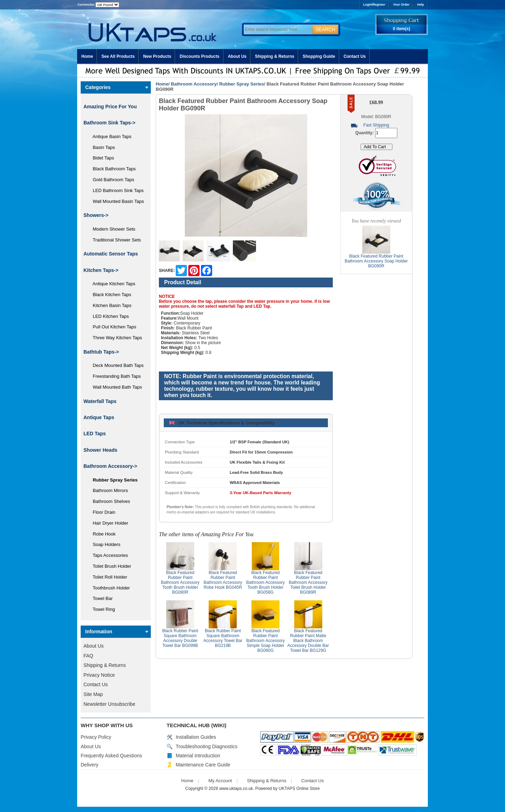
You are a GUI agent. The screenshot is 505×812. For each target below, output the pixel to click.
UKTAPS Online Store (299, 789)
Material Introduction (198, 756)
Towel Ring (101, 609)
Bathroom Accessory (194, 84)
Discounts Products (199, 56)
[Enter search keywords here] (277, 29)
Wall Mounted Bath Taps (115, 387)
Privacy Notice (99, 675)
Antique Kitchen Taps (112, 284)
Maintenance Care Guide (203, 765)
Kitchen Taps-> (101, 270)
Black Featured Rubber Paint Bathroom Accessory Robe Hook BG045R (223, 580)
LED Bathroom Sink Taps (116, 190)
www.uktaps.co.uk (236, 789)
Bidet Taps (101, 158)
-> (110, 466)
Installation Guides (196, 737)
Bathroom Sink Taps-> (109, 123)
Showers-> (96, 215)
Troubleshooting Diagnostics (207, 746)
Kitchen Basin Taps (110, 305)
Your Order (401, 5)
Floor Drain (102, 512)
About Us (237, 56)
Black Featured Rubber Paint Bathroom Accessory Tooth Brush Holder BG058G (265, 582)
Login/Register (374, 5)
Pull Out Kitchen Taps (112, 327)
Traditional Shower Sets (114, 240)
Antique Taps (99, 417)
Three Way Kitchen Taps (115, 338)
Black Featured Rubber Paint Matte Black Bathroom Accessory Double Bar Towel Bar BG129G (308, 641)
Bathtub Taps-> (101, 352)
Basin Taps (101, 147)
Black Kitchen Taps (109, 295)
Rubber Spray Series (242, 84)
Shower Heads (100, 450)
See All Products (118, 56)
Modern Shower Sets (112, 229)
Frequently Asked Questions (111, 756)
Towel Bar (100, 598)
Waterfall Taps (100, 401)
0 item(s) (401, 29)
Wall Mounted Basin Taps (116, 201)
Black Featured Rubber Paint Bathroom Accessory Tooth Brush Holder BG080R (180, 582)
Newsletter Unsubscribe (109, 704)
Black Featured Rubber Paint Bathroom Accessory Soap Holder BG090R (376, 261)
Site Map (93, 694)
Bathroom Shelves (109, 501)
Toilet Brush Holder (109, 566)
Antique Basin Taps (110, 137)
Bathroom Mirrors (108, 490)
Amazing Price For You (110, 107)
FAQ (88, 656)
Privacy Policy (96, 737)
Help (420, 5)
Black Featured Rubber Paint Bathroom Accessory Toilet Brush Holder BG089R (308, 582)
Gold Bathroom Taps (111, 180)
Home (87, 56)
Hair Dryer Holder (108, 523)
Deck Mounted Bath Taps (116, 365)
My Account (220, 781)
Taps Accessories (108, 555)
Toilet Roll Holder (107, 577)
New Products (157, 56)
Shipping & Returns (275, 56)
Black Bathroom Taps (112, 169)
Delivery (90, 765)
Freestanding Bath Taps (114, 376)
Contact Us (355, 56)
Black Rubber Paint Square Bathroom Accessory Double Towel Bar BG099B (180, 638)
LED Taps (95, 434)
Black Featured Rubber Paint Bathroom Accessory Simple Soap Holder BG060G (265, 641)
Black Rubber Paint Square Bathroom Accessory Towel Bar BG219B (223, 638)
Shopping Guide (319, 56)
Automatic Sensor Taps (111, 254)
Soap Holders (104, 544)
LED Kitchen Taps (108, 316)
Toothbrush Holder (109, 588)
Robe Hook (102, 534)
